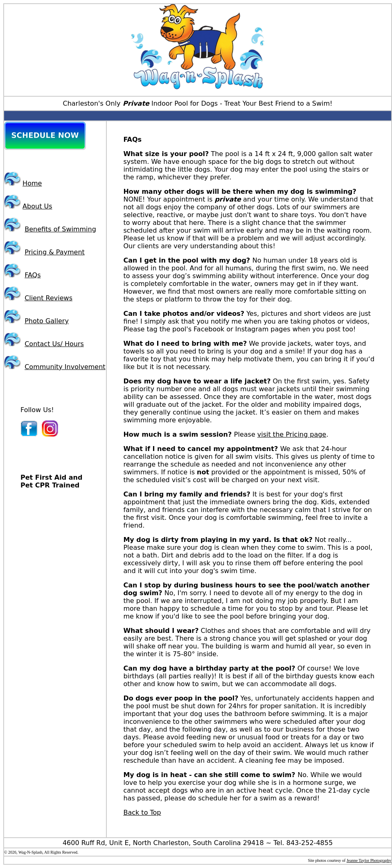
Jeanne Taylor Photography (369, 860)
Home (32, 183)
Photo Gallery (47, 321)
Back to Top (142, 812)
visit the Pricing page (292, 434)
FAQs (33, 275)
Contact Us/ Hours (54, 344)
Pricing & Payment (55, 252)
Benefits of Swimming (60, 229)
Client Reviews (48, 298)
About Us (37, 206)
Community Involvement (65, 367)
